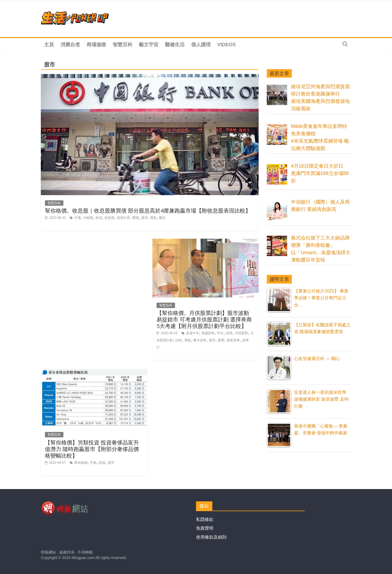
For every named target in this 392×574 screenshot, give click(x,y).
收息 (99, 218)
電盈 (153, 218)
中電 (78, 218)
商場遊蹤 (96, 45)
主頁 (49, 45)
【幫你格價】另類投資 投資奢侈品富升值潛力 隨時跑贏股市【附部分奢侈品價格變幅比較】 (92, 449)
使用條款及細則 (211, 537)
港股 (188, 340)
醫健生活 (175, 45)
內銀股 (88, 218)
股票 (221, 340)
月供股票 (241, 333)
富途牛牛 (193, 333)
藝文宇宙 (149, 45)
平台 (220, 333)
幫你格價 (81, 463)
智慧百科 (122, 45)
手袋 (93, 463)
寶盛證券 (208, 333)
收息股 (109, 218)
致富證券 (233, 340)
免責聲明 (205, 528)
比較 (179, 340)
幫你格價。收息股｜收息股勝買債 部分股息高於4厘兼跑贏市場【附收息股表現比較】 (148, 211)
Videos (226, 45)
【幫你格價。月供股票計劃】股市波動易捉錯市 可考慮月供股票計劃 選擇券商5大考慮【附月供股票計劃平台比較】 (204, 319)
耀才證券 (200, 340)
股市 (145, 218)
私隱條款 (205, 519)
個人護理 (201, 45)
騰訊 (162, 218)
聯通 (136, 218)
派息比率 (123, 218)
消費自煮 (70, 45)
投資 (229, 333)
